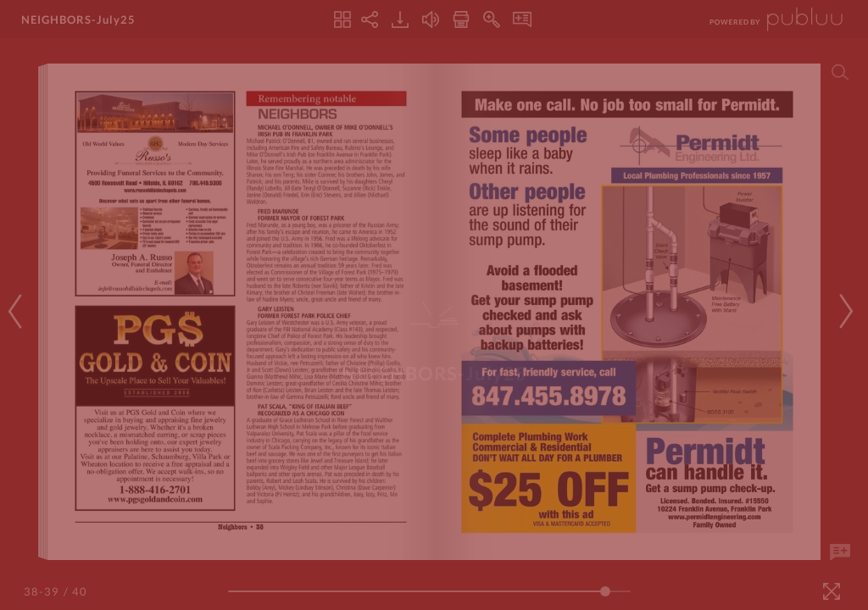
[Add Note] (840, 552)
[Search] (840, 72)
